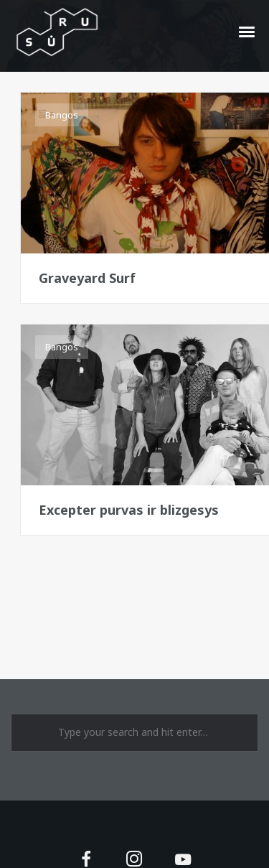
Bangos (62, 115)
